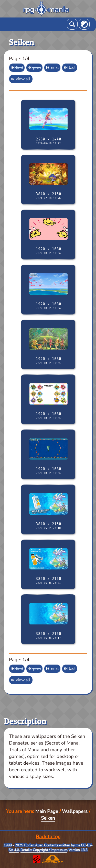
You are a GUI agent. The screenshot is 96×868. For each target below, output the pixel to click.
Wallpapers (75, 811)
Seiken (48, 818)
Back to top (48, 837)
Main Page (47, 811)
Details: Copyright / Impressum (44, 850)
